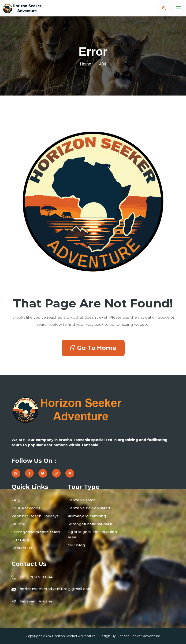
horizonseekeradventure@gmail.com (56, 589)
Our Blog (20, 540)
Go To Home (93, 348)
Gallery (18, 524)
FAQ (16, 500)
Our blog (76, 545)
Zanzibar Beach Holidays (35, 516)
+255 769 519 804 (36, 577)
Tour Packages (26, 508)
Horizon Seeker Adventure (74, 636)
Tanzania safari (82, 500)
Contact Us (22, 548)
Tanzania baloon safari (89, 508)
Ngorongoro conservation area (92, 534)
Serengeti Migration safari (36, 532)
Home (86, 64)
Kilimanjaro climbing (87, 516)
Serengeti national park (90, 524)
